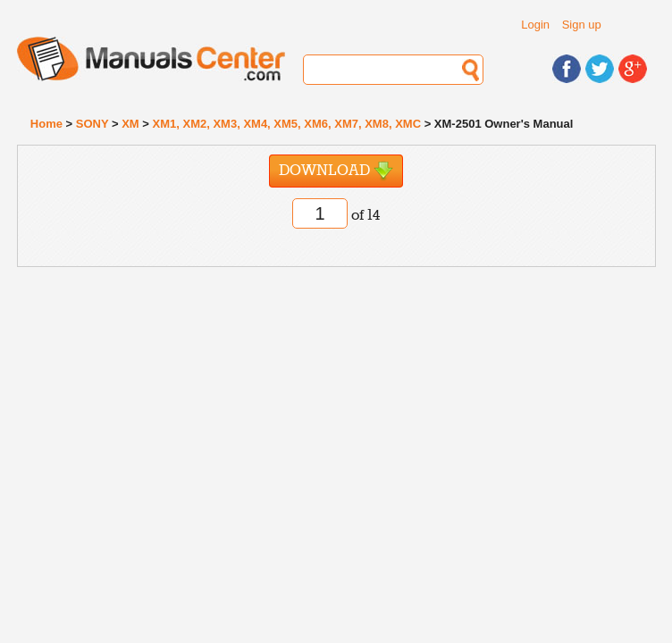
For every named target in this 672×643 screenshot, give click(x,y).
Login (535, 25)
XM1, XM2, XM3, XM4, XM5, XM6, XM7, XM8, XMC (287, 124)
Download (336, 171)
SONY (92, 124)
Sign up (582, 25)
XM (130, 124)
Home (46, 124)
